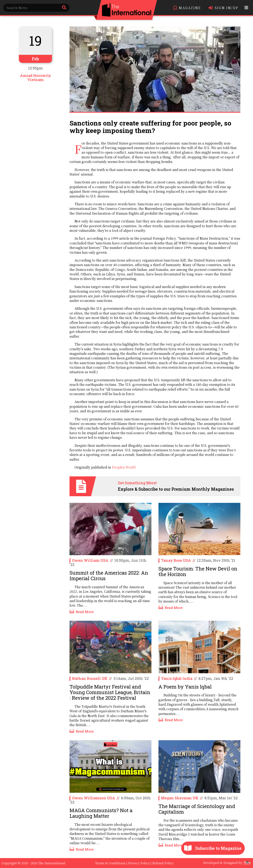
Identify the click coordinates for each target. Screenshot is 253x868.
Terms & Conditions (110, 863)
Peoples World (124, 467)
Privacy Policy (139, 863)
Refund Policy (163, 863)
